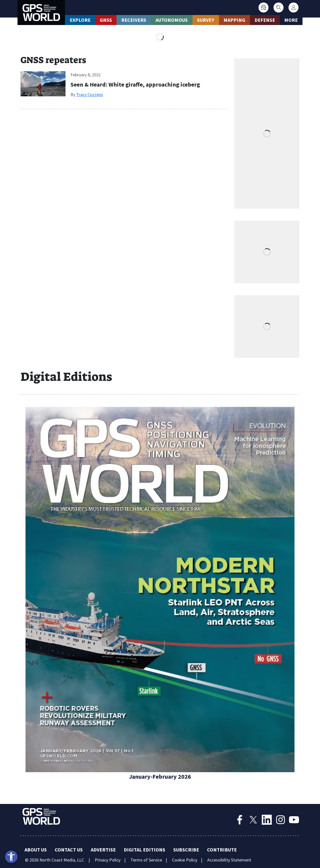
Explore (80, 20)
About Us (36, 850)
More (291, 20)
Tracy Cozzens (90, 94)
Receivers (134, 20)
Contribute (222, 850)
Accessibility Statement (229, 860)
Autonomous (172, 20)
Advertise (103, 850)
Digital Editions (144, 850)
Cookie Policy (185, 860)
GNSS (106, 20)
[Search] (278, 8)
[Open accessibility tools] (11, 857)
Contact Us (69, 850)
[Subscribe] (263, 8)
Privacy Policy (108, 860)
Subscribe (186, 850)
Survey (206, 20)
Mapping (234, 20)
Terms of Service (146, 860)
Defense (265, 20)
